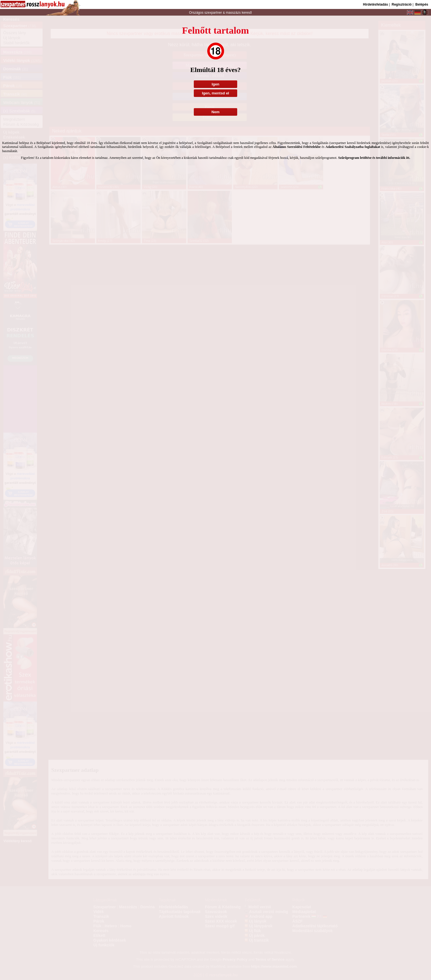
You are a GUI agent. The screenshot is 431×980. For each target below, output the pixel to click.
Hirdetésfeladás (375, 4)
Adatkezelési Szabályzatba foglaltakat (353, 147)
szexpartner (213, 13)
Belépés (422, 4)
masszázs (234, 13)
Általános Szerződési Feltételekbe (297, 147)
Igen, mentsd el (215, 93)
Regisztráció (401, 4)
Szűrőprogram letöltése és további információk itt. (374, 158)
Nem (215, 112)
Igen (215, 84)
